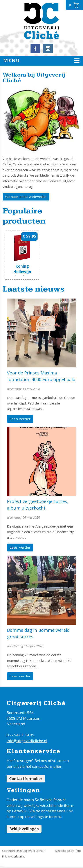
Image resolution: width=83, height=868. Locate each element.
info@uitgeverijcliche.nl (27, 741)
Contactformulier (26, 779)
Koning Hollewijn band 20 (22, 272)
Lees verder (20, 419)
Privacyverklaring (14, 856)
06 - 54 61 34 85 (20, 735)
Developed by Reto (68, 851)
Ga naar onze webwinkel (26, 197)
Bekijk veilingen (24, 829)
